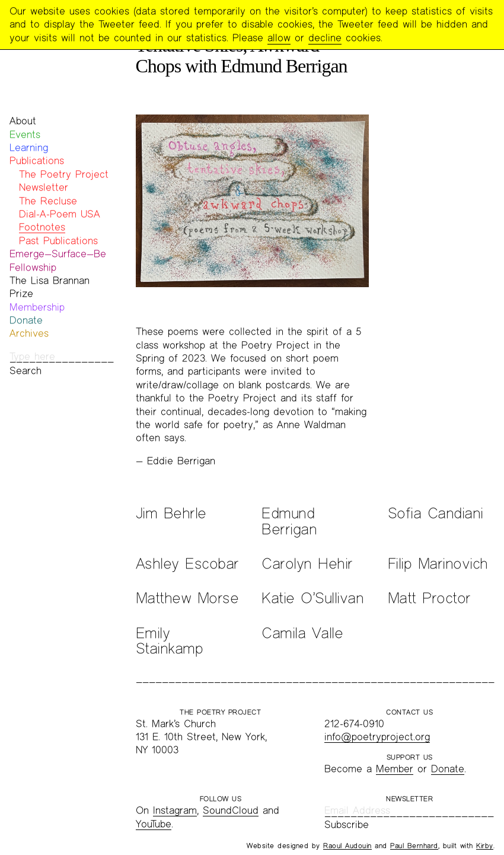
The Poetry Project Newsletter (64, 181)
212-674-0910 (354, 724)
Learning (29, 147)
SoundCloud (231, 810)
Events (25, 134)
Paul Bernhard (414, 846)
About (23, 121)
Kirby (485, 846)
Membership (37, 307)
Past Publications (58, 241)
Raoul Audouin (347, 846)
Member (395, 769)
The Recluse (48, 201)
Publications (37, 160)
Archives (29, 333)
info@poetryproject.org (377, 737)
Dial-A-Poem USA (60, 214)
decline (325, 38)
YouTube (154, 824)
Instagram (175, 810)
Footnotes (42, 227)
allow (279, 38)
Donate (26, 320)
